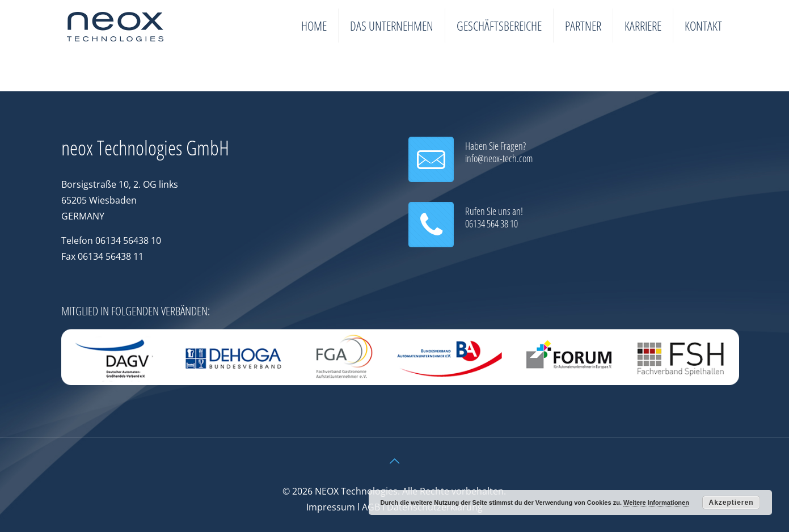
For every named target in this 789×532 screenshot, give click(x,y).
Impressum (331, 507)
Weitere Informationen (656, 503)
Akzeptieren (731, 503)
